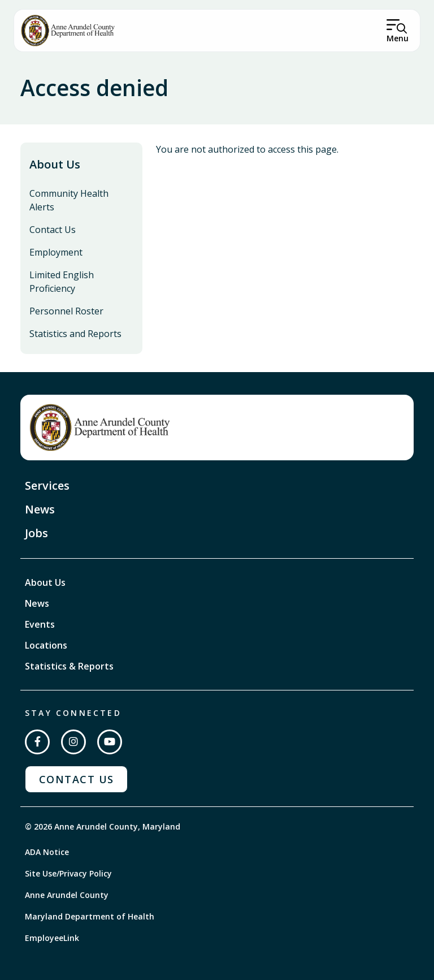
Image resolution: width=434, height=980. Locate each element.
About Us (55, 164)
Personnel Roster (66, 311)
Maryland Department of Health (90, 916)
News (40, 509)
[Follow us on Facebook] (37, 742)
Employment (56, 252)
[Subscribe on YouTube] (110, 742)
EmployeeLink (52, 938)
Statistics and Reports (75, 334)
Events (40, 624)
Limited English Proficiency (62, 282)
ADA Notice (47, 852)
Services (47, 485)
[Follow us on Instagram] (73, 742)
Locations (46, 645)
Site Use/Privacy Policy (68, 873)
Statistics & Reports (69, 666)
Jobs (36, 533)
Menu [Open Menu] (398, 38)
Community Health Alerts (69, 200)
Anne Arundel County (67, 895)
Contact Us (53, 230)
